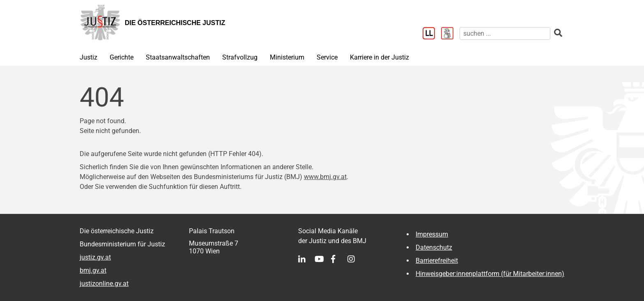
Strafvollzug (240, 57)
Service (327, 57)
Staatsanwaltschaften (178, 57)
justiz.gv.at (95, 257)
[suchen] (505, 33)
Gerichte (122, 57)
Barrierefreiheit (437, 261)
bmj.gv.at (93, 270)
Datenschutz (434, 247)
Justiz (89, 57)
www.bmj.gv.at (325, 177)
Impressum (432, 234)
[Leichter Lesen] (432, 34)
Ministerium (287, 57)
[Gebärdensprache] (450, 34)
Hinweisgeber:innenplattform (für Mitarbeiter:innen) (490, 274)
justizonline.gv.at (104, 284)
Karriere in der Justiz (379, 57)
